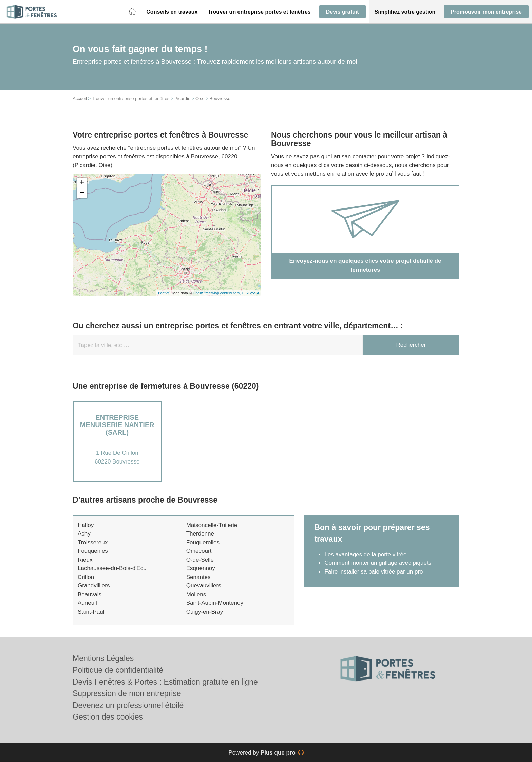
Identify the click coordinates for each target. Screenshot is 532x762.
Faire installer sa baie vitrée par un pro (374, 572)
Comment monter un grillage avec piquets (378, 563)
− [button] (82, 193)
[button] (172, 12)
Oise (200, 99)
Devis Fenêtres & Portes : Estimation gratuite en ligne (165, 682)
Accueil (80, 99)
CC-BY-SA (250, 293)
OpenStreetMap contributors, (217, 293)
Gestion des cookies (108, 717)
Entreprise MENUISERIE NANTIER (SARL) (117, 425)
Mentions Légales (103, 658)
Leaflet (164, 293)
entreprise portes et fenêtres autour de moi (185, 148)
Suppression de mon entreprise (127, 693)
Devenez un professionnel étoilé (128, 705)
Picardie (182, 99)
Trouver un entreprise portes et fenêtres (131, 99)
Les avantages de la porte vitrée (365, 554)
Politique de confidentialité (118, 670)
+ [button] (82, 183)
